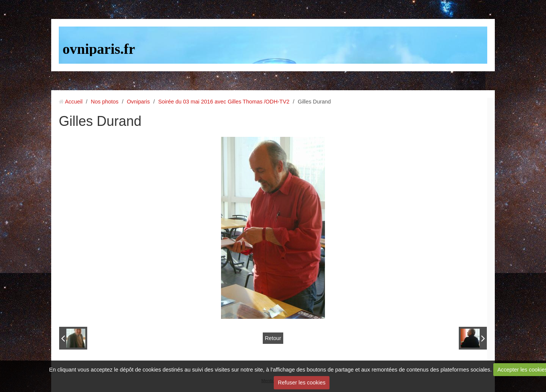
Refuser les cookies (302, 383)
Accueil (74, 102)
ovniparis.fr (99, 49)
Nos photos (105, 102)
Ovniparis (138, 102)
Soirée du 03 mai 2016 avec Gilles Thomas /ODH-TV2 (224, 102)
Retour (273, 338)
